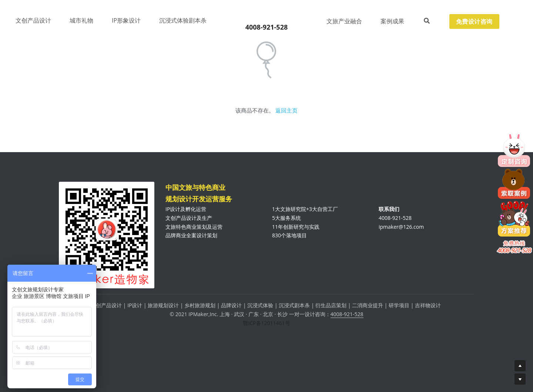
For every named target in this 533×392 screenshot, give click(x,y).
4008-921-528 (347, 317)
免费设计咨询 (474, 21)
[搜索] (427, 21)
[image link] (266, 15)
